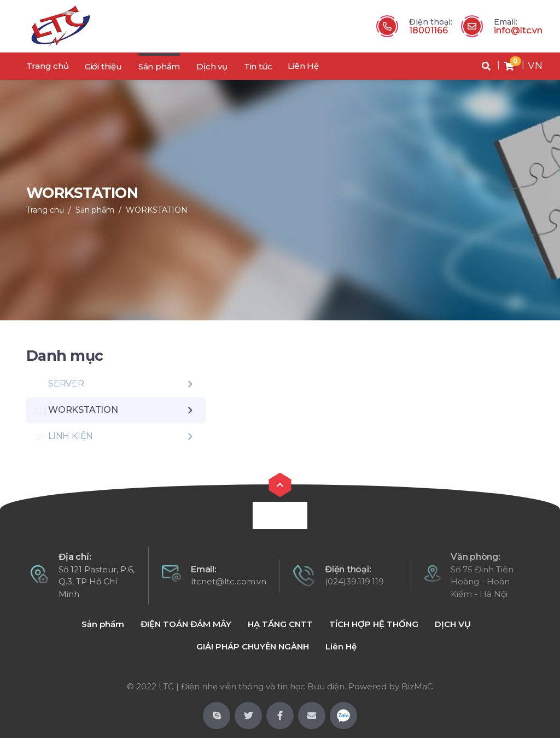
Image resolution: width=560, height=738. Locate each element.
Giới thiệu (103, 66)
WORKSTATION (157, 210)
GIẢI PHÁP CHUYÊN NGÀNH (253, 646)
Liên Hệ (303, 66)
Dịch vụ (212, 66)
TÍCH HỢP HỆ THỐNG (374, 624)
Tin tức (258, 66)
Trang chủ (48, 66)
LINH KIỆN (64, 436)
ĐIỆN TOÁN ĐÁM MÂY (186, 624)
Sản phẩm (159, 66)
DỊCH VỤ (453, 624)
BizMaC (417, 686)
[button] (486, 66)
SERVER (60, 384)
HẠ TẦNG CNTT (280, 624)
